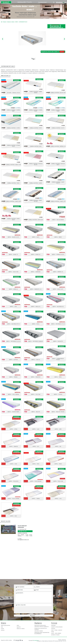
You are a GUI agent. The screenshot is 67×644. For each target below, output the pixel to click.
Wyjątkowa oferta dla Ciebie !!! (53, 52)
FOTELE (53, 632)
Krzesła (2, 629)
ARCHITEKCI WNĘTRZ (39, 631)
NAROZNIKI (53, 625)
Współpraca (38, 623)
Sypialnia (19, 627)
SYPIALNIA (53, 629)
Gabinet (3, 630)
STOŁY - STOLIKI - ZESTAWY (57, 630)
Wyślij (34, 616)
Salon (18, 625)
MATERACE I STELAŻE (55, 635)
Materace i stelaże (11, 22)
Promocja (54, 623)
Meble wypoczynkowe (5, 625)
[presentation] (34, 610)
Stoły (2, 627)
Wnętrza (4, 22)
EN (65, 3)
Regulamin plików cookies (6, 640)
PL (64, 3)
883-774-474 (27, 2)
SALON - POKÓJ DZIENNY (56, 633)
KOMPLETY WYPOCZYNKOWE (57, 627)
